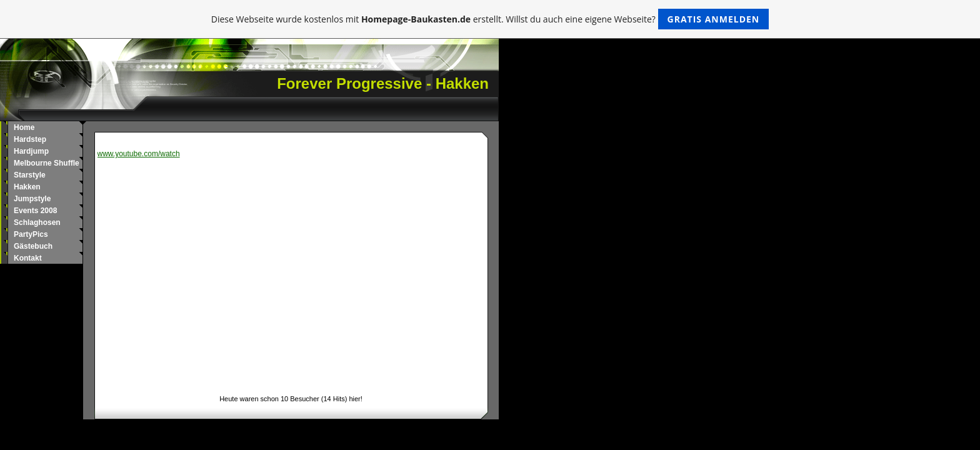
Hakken (27, 187)
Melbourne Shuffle (47, 163)
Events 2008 (35, 211)
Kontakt (28, 258)
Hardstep (30, 139)
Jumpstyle (32, 199)
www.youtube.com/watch (139, 154)
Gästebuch (33, 246)
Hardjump (31, 151)
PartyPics (31, 234)
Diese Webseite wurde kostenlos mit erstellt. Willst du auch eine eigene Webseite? (490, 19)
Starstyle (30, 175)
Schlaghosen (37, 222)
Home (24, 127)
